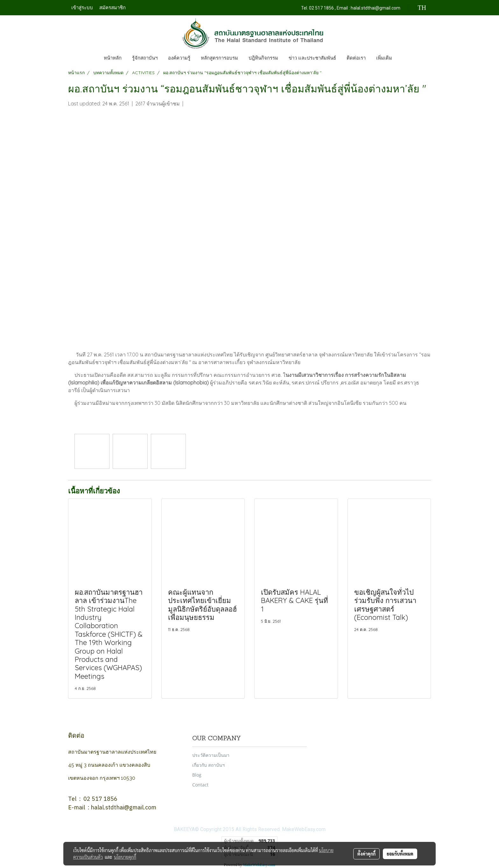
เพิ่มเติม (384, 58)
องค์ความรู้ (179, 58)
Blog (197, 775)
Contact (200, 785)
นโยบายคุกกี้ (125, 857)
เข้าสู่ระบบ (82, 7)
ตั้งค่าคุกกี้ (366, 854)
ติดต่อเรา (356, 58)
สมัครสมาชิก (112, 7)
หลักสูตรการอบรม (219, 58)
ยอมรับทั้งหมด (400, 854)
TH (417, 8)
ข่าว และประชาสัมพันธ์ (312, 58)
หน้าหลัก (113, 58)
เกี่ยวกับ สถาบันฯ (208, 765)
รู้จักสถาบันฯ (145, 58)
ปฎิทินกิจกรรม (263, 58)
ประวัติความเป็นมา (211, 755)
